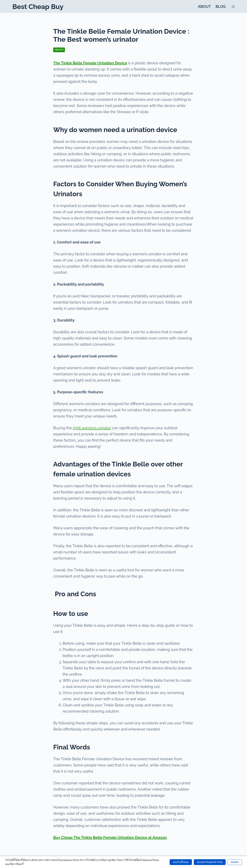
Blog (221, 7)
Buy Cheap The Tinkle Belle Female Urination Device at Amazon (110, 838)
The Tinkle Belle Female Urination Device (90, 63)
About (204, 7)
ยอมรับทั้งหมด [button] (181, 862)
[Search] (233, 6)
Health (59, 50)
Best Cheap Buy (38, 7)
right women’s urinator (92, 428)
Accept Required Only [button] (210, 862)
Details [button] (235, 862)
